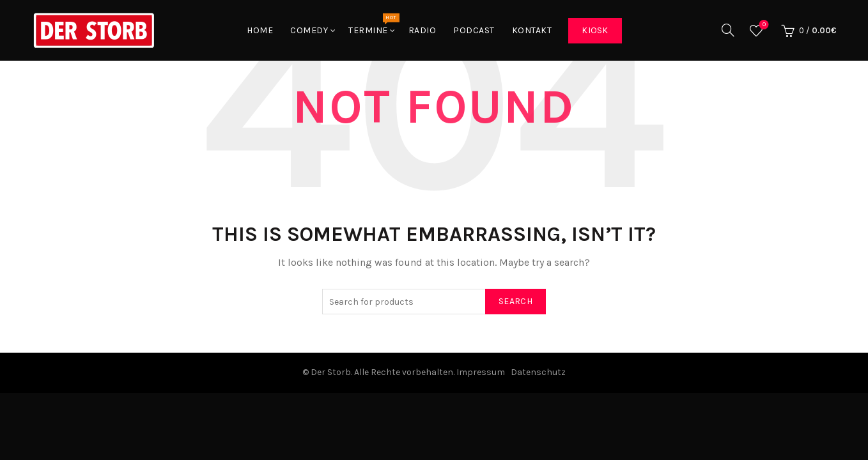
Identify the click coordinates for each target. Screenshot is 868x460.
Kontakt (532, 30)
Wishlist (763, 25)
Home (260, 30)
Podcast (474, 30)
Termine (372, 24)
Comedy (309, 30)
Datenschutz (538, 372)
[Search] (728, 30)
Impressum (481, 372)
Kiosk (595, 30)
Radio (422, 30)
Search (515, 301)
